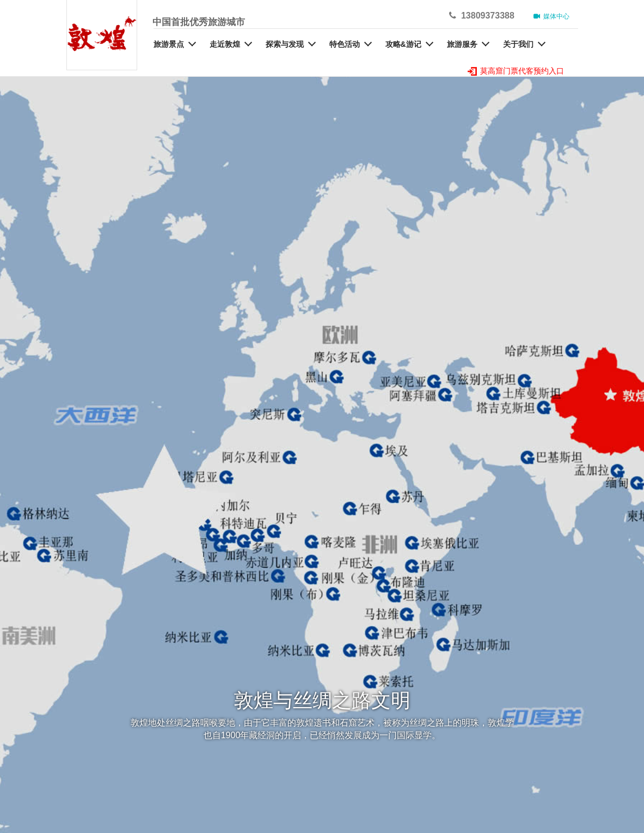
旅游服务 (462, 44)
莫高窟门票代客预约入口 (516, 71)
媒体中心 (552, 16)
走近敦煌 (225, 44)
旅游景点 (169, 44)
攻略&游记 (403, 44)
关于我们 (518, 44)
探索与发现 (285, 44)
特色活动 (345, 44)
